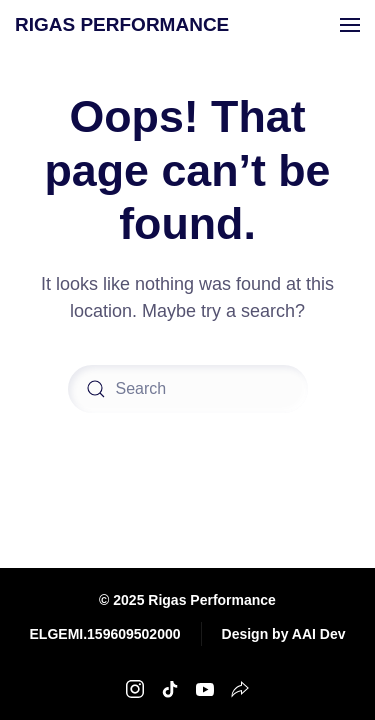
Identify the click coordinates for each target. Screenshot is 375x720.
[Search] (188, 389)
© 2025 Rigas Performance (187, 600)
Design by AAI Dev (284, 634)
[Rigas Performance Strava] (240, 687)
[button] (350, 25)
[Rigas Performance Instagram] (135, 687)
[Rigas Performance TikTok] (170, 687)
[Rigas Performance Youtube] (205, 687)
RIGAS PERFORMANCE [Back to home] (122, 24)
